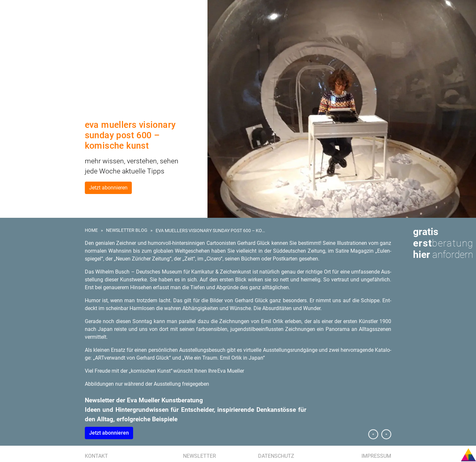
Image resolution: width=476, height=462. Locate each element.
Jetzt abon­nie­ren (109, 433)
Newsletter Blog (127, 230)
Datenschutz (276, 456)
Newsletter (200, 456)
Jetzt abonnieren (108, 188)
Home (91, 230)
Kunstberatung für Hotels (36, 52)
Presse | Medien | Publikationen (40, 74)
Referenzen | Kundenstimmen (39, 67)
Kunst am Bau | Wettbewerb (37, 44)
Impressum (376, 456)
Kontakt (96, 456)
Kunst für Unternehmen (34, 37)
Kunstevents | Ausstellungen (39, 59)
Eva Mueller (20, 82)
